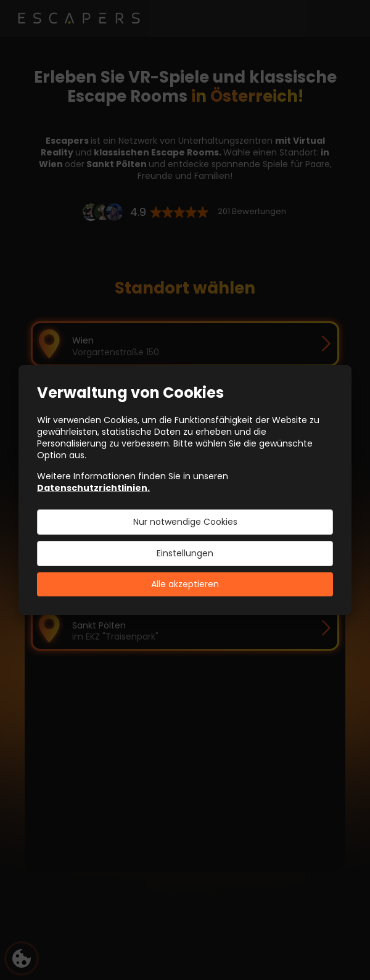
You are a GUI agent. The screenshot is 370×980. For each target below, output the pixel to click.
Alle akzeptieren (185, 584)
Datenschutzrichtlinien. (93, 488)
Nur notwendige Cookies (185, 522)
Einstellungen (185, 553)
